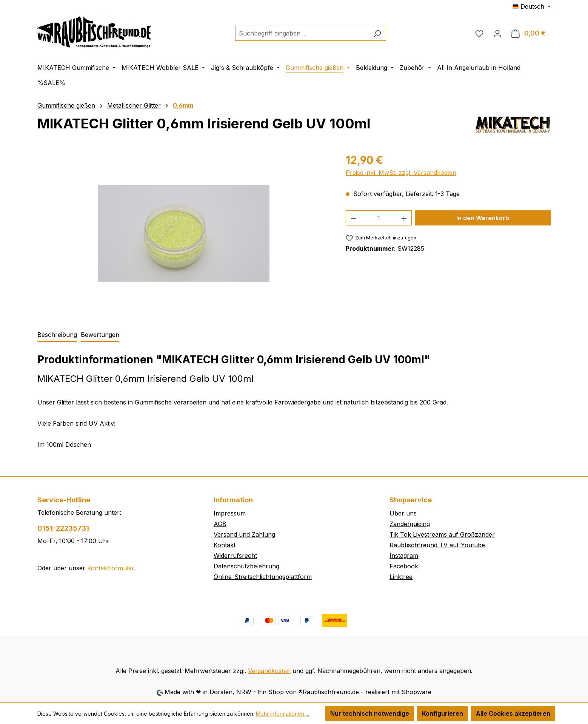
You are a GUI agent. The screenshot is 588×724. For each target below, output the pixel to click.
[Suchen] (377, 33)
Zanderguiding (410, 524)
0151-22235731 (63, 528)
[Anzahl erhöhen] (404, 218)
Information (233, 500)
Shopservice (411, 500)
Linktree (401, 577)
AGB (220, 524)
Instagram (404, 556)
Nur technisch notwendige (370, 713)
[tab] (57, 335)
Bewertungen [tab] (100, 335)
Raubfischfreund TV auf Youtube (437, 545)
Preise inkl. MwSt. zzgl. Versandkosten (401, 173)
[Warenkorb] (529, 33)
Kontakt (225, 545)
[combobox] (302, 33)
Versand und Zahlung (244, 534)
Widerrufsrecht (235, 556)
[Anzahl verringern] (354, 218)
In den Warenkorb (483, 218)
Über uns (403, 513)
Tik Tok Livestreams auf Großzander (442, 534)
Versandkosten (269, 671)
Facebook (404, 566)
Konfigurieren (443, 713)
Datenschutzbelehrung (246, 566)
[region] (184, 233)
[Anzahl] (379, 218)
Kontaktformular (111, 568)
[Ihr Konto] (497, 33)
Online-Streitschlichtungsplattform (263, 577)
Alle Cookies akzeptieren (513, 713)
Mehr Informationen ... (282, 714)
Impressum (230, 513)
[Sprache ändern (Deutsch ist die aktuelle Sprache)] (532, 6)
